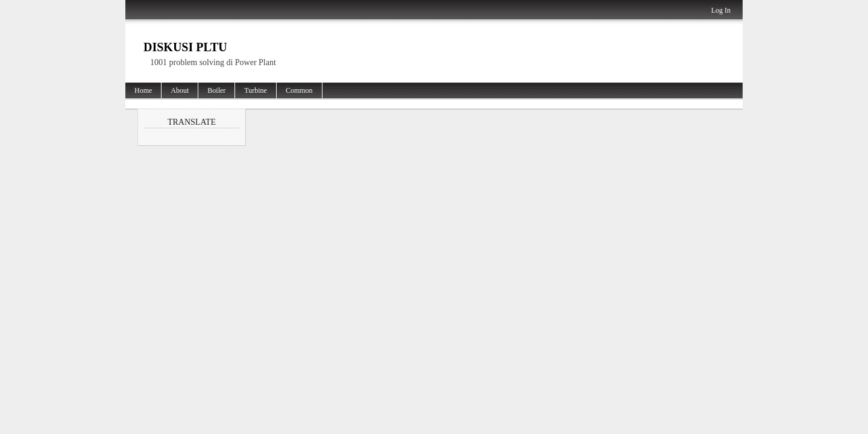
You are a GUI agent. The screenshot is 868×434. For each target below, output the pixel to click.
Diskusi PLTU (185, 47)
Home (143, 90)
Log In (721, 10)
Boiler (216, 90)
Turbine (256, 90)
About (180, 90)
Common (299, 90)
